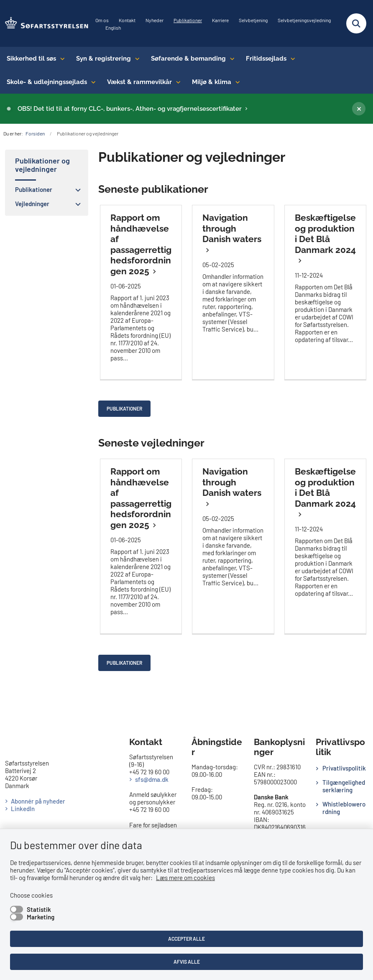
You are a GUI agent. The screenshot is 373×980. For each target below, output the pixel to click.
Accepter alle (186, 939)
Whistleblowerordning (344, 808)
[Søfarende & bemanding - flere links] (230, 59)
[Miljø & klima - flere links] (236, 82)
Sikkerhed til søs (31, 59)
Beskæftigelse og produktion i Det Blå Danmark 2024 (325, 234)
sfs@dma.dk (152, 779)
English (113, 28)
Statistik (39, 909)
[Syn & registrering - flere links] (135, 59)
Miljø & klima (212, 82)
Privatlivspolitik (344, 768)
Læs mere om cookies (185, 878)
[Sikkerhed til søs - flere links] (60, 59)
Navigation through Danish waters (232, 228)
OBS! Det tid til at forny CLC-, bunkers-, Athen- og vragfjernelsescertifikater (130, 109)
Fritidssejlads (266, 59)
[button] (76, 190)
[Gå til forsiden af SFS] (44, 23)
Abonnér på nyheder (38, 801)
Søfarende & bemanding (188, 59)
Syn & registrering (103, 59)
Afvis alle (187, 962)
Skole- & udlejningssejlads (47, 82)
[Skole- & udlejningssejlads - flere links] (91, 82)
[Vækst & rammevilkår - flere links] (176, 82)
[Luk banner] (359, 109)
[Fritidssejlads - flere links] (291, 59)
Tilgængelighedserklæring (344, 786)
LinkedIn (23, 809)
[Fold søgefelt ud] (356, 23)
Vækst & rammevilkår (139, 82)
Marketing (41, 917)
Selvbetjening (253, 20)
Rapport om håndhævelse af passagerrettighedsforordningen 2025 (141, 244)
